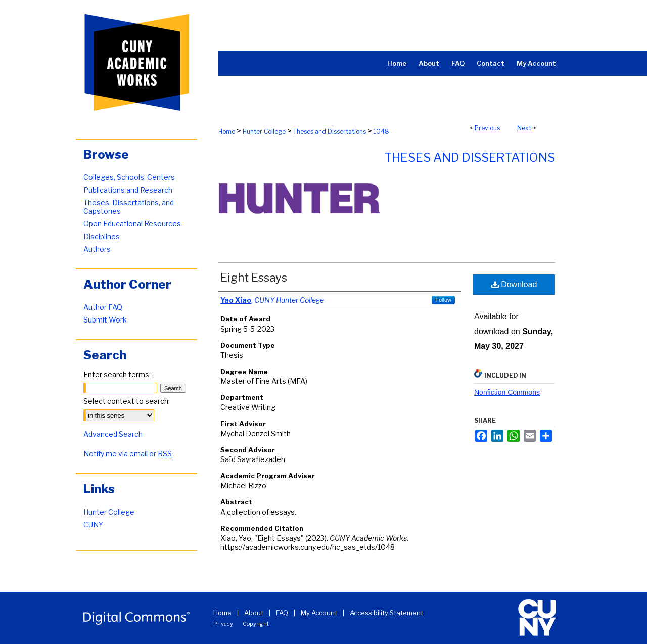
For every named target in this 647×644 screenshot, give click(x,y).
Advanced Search (113, 434)
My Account (319, 613)
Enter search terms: (117, 374)
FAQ (282, 613)
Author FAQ (103, 307)
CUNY (93, 524)
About (254, 613)
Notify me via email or (128, 454)
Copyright (256, 624)
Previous (487, 128)
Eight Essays (254, 278)
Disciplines (102, 236)
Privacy (223, 624)
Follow (443, 300)
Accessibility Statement (386, 613)
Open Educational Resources (132, 224)
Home (227, 132)
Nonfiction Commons (507, 392)
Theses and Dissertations (330, 132)
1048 (381, 132)
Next (524, 128)
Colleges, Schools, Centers (129, 177)
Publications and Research (128, 190)
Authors (97, 249)
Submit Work (105, 320)
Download (514, 284)
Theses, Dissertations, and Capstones (129, 207)
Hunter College (264, 132)
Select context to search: (127, 401)
